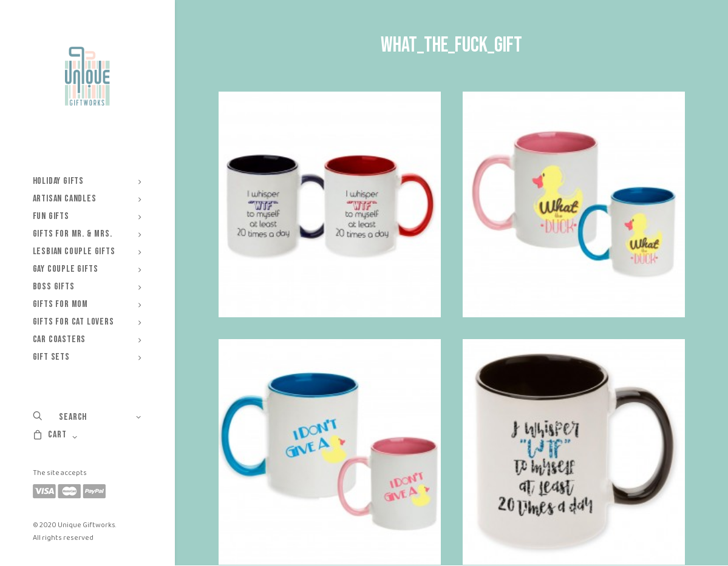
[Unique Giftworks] (87, 76)
